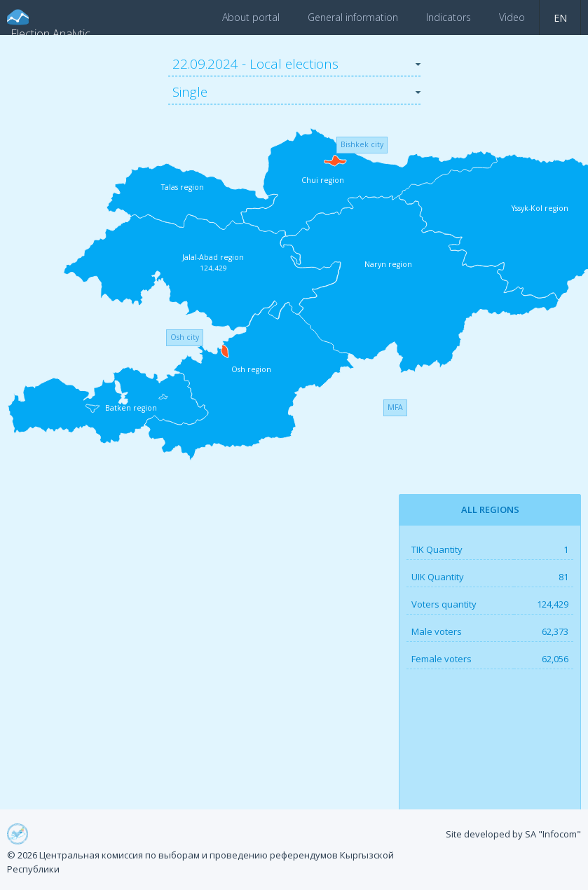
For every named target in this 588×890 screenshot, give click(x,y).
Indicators (449, 17)
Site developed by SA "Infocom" (513, 834)
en (560, 18)
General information (353, 17)
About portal (251, 17)
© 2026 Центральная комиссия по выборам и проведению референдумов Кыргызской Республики (200, 862)
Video (512, 17)
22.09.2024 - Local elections (255, 64)
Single (190, 92)
